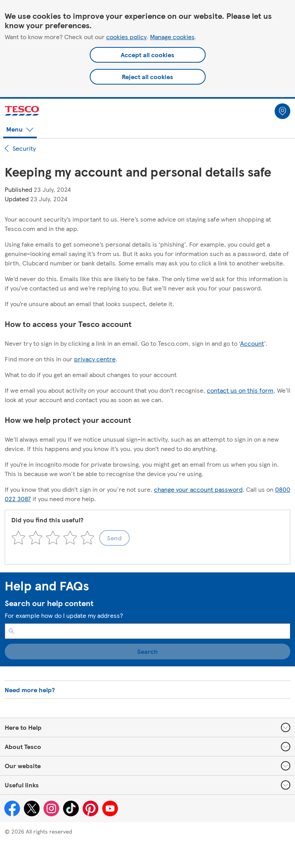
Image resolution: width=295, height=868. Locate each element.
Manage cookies (172, 37)
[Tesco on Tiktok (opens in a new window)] (71, 808)
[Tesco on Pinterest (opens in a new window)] (90, 808)
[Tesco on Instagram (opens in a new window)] (51, 808)
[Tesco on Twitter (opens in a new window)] (32, 808)
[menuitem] (282, 110)
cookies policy (126, 37)
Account (252, 343)
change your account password (198, 489)
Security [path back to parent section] (20, 148)
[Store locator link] (282, 111)
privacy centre (95, 359)
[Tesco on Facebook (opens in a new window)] (12, 808)
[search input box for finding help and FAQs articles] (147, 631)
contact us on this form (240, 390)
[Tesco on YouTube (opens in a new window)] (110, 808)
